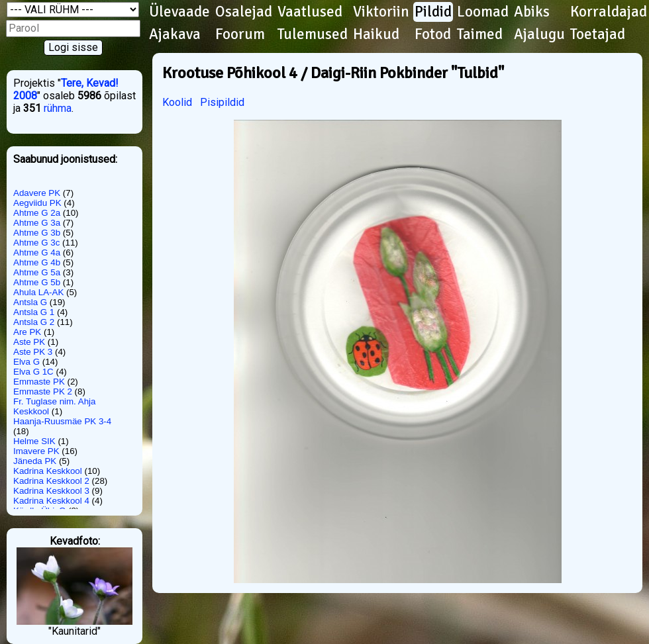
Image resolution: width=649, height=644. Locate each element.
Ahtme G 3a (37, 223)
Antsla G (30, 302)
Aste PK (29, 342)
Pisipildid (222, 102)
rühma (58, 108)
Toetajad (598, 34)
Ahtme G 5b (37, 282)
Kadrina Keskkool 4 (51, 501)
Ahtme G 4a (37, 253)
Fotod (433, 34)
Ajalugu (539, 34)
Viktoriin (381, 12)
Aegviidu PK (37, 203)
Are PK (27, 332)
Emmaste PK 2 (43, 391)
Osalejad (244, 12)
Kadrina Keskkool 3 (51, 491)
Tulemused (313, 34)
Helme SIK (34, 441)
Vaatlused (310, 12)
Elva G (26, 362)
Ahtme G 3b (37, 233)
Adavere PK (37, 193)
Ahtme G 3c (36, 243)
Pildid (433, 12)
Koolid (177, 102)
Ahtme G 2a (37, 213)
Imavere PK (36, 451)
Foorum (240, 34)
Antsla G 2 (34, 322)
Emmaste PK (39, 382)
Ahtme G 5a (37, 272)
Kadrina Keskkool (48, 471)
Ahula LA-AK (38, 292)
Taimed (480, 34)
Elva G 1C (33, 372)
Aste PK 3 (33, 352)
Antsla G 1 (34, 312)
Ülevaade (179, 12)
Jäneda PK (35, 461)
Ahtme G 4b (37, 262)
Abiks (532, 12)
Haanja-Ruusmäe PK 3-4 (62, 421)
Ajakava (175, 34)
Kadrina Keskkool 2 (51, 481)
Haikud (376, 34)
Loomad (483, 12)
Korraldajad (609, 12)
